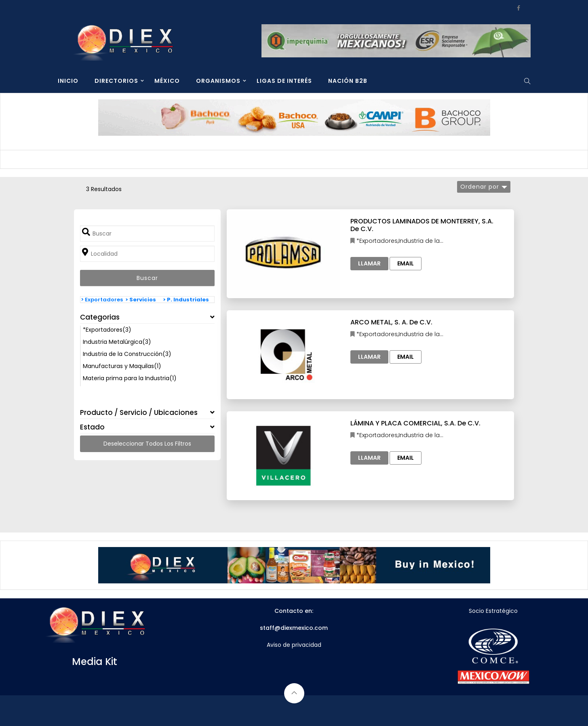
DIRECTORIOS (116, 81)
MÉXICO (167, 81)
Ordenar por (480, 187)
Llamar (369, 263)
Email (406, 263)
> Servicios (141, 300)
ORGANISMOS (218, 81)
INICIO (68, 81)
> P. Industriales (186, 300)
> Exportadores (102, 300)
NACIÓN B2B (348, 81)
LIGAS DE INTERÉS (284, 81)
